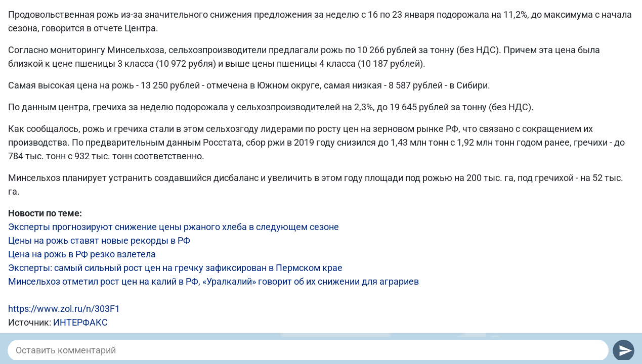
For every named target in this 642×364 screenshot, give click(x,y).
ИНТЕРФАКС (80, 322)
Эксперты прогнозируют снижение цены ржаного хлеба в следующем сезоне (174, 227)
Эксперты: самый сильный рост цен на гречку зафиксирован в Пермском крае (175, 268)
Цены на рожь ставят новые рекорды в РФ (99, 240)
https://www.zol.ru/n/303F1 (64, 309)
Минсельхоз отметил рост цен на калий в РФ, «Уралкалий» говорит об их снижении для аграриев (213, 281)
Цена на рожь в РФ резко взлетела (82, 254)
